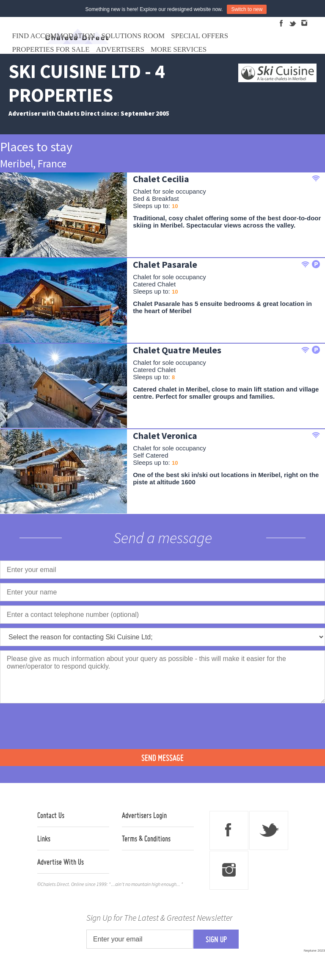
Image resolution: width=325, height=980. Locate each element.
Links (44, 838)
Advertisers (120, 49)
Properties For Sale (51, 49)
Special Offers (200, 36)
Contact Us (51, 815)
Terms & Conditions (146, 838)
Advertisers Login (144, 815)
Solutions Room (133, 36)
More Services (179, 49)
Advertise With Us (61, 862)
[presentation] (64, 725)
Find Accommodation (54, 36)
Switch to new (247, 9)
